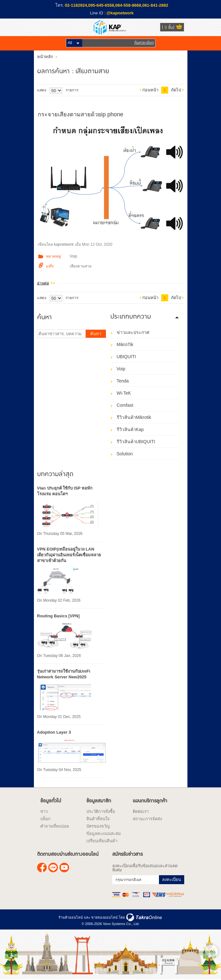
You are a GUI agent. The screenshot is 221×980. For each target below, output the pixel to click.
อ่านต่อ (43, 283)
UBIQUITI (126, 357)
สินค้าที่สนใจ (98, 819)
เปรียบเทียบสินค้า (102, 841)
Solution (125, 454)
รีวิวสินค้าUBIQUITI (136, 442)
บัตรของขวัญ (98, 826)
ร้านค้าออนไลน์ (71, 917)
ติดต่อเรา (141, 811)
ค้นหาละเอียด (144, 43)
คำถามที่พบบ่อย (55, 826)
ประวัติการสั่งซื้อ (101, 811)
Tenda (123, 381)
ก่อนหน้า (150, 90)
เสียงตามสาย (81, 266)
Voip (73, 256)
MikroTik (125, 344)
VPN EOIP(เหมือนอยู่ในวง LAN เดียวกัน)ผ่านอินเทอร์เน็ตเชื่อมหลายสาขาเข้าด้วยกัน (69, 555)
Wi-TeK (124, 393)
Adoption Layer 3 (54, 732)
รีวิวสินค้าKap (130, 429)
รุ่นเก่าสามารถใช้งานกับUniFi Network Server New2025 (64, 674)
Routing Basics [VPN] (59, 616)
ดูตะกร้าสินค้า (179, 27)
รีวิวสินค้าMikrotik (134, 417)
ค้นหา (96, 334)
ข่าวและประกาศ (133, 332)
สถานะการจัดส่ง (147, 819)
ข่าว (44, 811)
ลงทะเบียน (172, 880)
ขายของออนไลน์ (104, 917)
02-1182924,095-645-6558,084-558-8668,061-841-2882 (117, 5)
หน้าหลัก (45, 57)
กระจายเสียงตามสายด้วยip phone (81, 114)
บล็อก (45, 819)
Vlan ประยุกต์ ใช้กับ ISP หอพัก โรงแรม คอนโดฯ (65, 491)
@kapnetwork (120, 13)
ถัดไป (176, 90)
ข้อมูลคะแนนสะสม (104, 833)
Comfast (125, 405)
